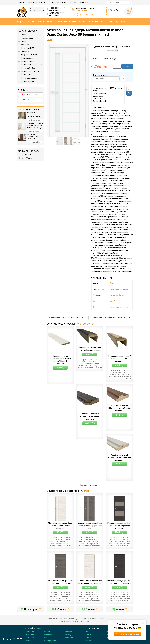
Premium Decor (27, 38)
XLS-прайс (31, 100)
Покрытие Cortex (117, 295)
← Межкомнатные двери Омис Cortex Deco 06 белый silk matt (68, 317)
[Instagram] (11, 639)
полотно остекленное (119, 307)
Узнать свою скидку (105, 59)
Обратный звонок (87, 14)
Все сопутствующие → (90, 485)
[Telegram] (18, 639)
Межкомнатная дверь (119, 289)
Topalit (89, 641)
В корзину (127, 66)
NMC (46, 638)
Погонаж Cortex (85, 324)
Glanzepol (48, 635)
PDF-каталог (31, 95)
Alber (88, 632)
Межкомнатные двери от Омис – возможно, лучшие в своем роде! (35, 126)
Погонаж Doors (28, 61)
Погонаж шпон (27, 81)
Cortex (86, 491)
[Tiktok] (14, 639)
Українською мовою (70, 621)
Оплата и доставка (37, 2)
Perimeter (28, 641)
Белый (112, 301)
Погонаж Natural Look (30, 71)
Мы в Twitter (25, 158)
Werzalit (89, 638)
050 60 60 (56, 10)
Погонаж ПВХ (27, 75)
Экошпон (25, 51)
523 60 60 (56, 15)
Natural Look (26, 45)
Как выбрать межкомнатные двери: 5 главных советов (35, 115)
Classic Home (30, 632)
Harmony (68, 635)
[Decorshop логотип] (10, 631)
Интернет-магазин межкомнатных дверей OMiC (67, 619)
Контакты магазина (80, 2)
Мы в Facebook (26, 155)
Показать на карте (83, 11)
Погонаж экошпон (29, 78)
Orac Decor (68, 638)
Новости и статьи (58, 2)
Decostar (48, 632)
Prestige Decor (50, 641)
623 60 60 (56, 13)
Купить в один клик (102, 75)
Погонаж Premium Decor (31, 65)
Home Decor (30, 638)
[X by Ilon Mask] (7, 639)
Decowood (68, 632)
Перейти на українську (127, 634)
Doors (24, 35)
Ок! (123, 78)
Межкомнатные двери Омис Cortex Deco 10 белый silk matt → (113, 317)
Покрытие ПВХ (27, 48)
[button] (86, 46)
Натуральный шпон (29, 55)
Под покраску (27, 58)
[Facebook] (3, 639)
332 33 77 (57, 8)
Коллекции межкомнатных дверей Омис (32, 137)
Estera (89, 635)
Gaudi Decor (30, 635)
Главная (21, 2)
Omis (112, 283)
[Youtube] (21, 639)
